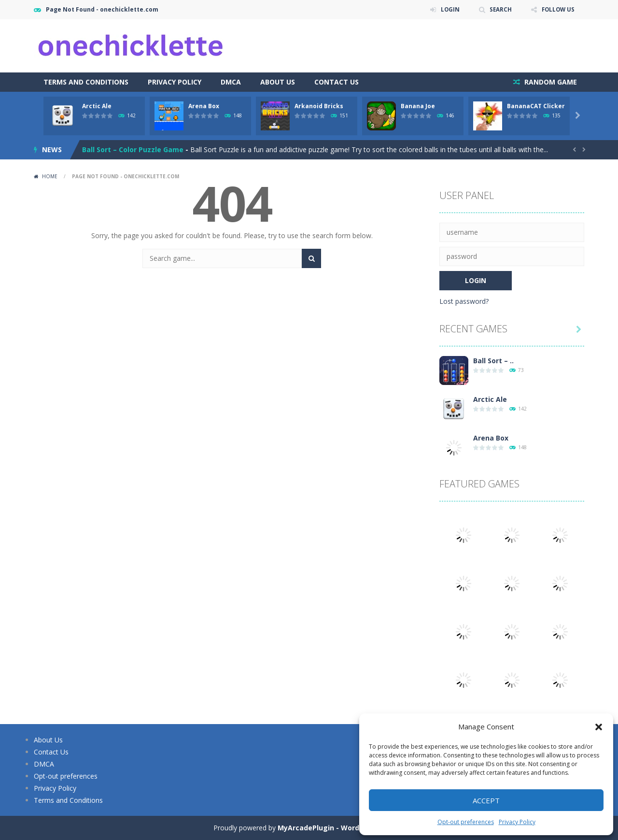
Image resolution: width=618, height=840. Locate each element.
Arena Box (204, 106)
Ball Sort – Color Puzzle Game (133, 149)
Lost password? (464, 301)
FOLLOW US (557, 9)
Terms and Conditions (86, 82)
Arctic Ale (97, 106)
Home (50, 176)
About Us (278, 82)
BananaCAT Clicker (536, 106)
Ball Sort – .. (493, 361)
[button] (599, 727)
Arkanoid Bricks (319, 106)
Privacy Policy (517, 822)
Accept (486, 800)
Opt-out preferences (466, 822)
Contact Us (337, 82)
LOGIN (447, 9)
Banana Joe (418, 106)
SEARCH (499, 9)
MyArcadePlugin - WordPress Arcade (341, 828)
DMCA (231, 82)
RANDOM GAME (550, 82)
